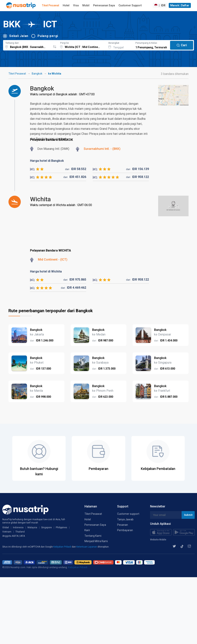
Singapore (46, 527)
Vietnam (7, 532)
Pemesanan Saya (104, 5)
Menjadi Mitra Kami (96, 541)
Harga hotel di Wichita (46, 271)
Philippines (61, 527)
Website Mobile (158, 540)
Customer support (128, 514)
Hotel (66, 5)
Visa (76, 5)
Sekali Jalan (19, 36)
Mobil (86, 5)
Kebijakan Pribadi (63, 547)
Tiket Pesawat (51, 5)
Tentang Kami (93, 536)
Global (6, 527)
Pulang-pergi (48, 36)
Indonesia (18, 527)
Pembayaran (125, 530)
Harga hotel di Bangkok (47, 161)
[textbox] (27, 45)
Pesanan (123, 525)
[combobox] (27, 45)
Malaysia (32, 527)
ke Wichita (55, 74)
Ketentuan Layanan (87, 547)
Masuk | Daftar (180, 5)
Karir (87, 530)
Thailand (20, 532)
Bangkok (37, 74)
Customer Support (130, 5)
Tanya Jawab (125, 519)
